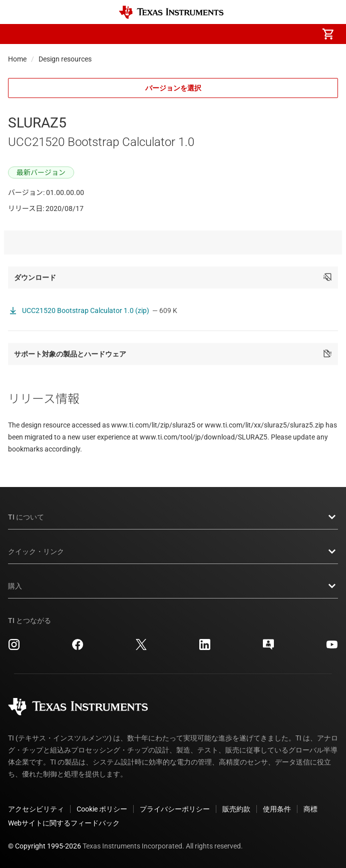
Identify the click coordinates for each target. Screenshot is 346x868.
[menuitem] (244, 34)
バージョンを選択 (173, 88)
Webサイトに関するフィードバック (64, 823)
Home (17, 59)
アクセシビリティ (36, 809)
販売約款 (236, 809)
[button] (18, 34)
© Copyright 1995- (45, 846)
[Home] (171, 12)
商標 (310, 809)
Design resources (65, 59)
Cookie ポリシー (102, 809)
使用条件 (277, 809)
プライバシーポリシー (175, 809)
